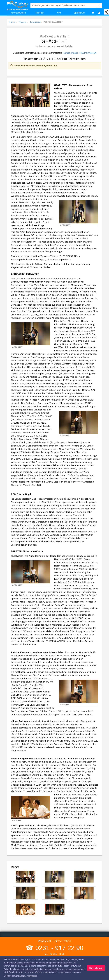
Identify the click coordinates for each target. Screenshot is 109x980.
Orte (59, 13)
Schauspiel (35, 22)
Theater (23, 22)
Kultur (12, 22)
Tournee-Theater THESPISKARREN (79, 53)
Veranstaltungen (18, 13)
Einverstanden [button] (96, 968)
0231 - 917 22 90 (58, 948)
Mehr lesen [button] (32, 976)
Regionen (40, 13)
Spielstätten (79, 13)
